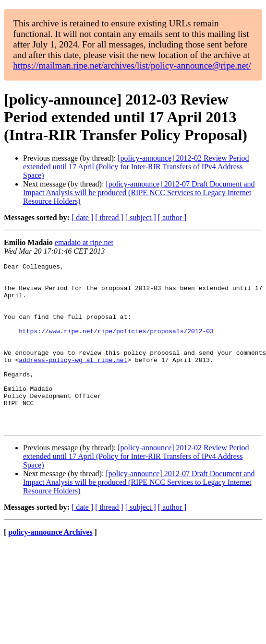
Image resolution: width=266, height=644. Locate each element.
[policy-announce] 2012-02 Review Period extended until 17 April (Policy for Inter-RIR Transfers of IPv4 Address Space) (136, 167)
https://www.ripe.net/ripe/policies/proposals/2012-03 (116, 345)
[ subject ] (141, 217)
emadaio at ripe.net (84, 242)
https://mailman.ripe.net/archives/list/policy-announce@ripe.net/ (132, 65)
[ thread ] (109, 217)
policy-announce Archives (50, 565)
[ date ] (82, 217)
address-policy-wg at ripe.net (73, 380)
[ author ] (172, 217)
